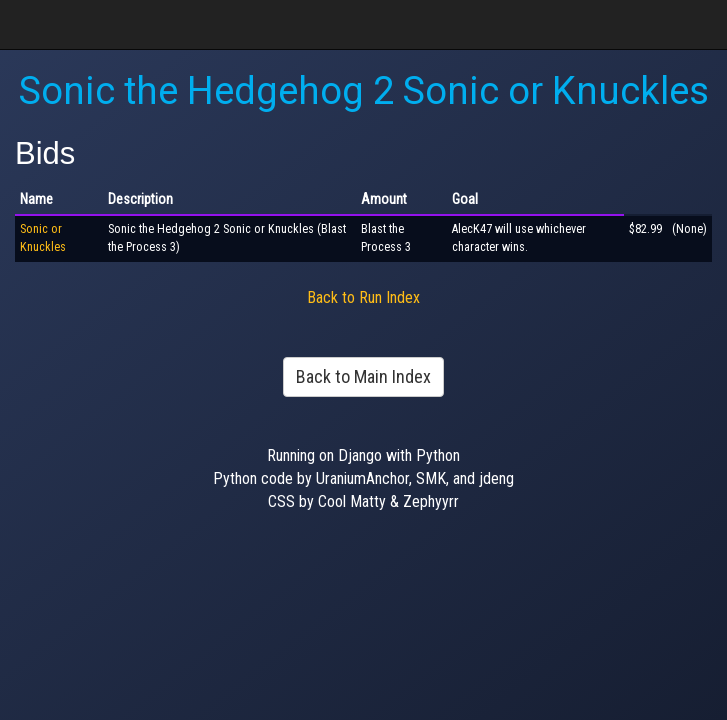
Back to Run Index (363, 297)
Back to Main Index (363, 376)
